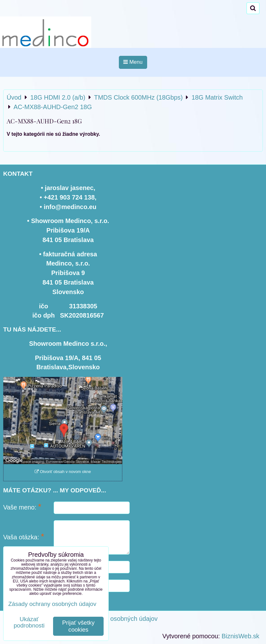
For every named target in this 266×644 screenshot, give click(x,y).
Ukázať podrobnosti (29, 622)
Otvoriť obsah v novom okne (63, 472)
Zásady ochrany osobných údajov (111, 619)
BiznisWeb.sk (240, 636)
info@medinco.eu (70, 207)
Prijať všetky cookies (78, 626)
